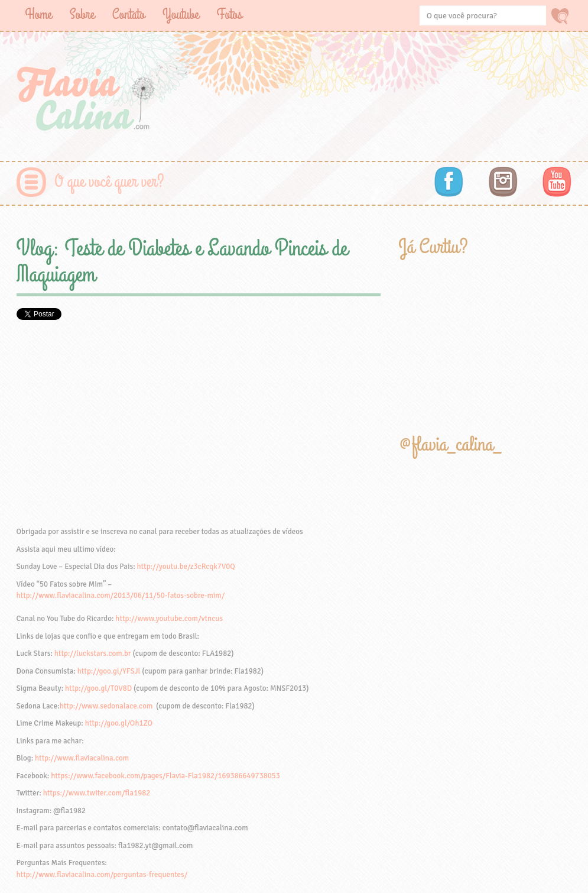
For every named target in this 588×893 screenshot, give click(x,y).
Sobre (82, 14)
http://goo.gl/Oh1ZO (119, 723)
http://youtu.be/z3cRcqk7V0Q (186, 567)
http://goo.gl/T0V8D (98, 688)
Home (39, 14)
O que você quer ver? (110, 182)
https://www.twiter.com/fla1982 (97, 793)
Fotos (230, 14)
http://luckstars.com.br (93, 653)
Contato (129, 14)
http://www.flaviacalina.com (82, 758)
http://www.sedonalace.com (106, 706)
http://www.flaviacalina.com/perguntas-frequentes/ (102, 875)
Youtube (181, 14)
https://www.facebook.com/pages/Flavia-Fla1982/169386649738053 (165, 776)
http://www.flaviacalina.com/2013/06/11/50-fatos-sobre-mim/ (121, 596)
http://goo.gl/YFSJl (109, 671)
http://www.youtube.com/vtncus (169, 619)
